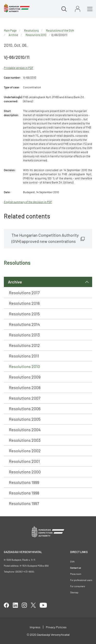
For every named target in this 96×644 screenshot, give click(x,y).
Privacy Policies (56, 627)
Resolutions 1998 (24, 493)
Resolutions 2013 (24, 335)
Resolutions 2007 (25, 398)
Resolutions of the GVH (60, 30)
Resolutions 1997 (24, 503)
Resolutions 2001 (24, 461)
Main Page (10, 30)
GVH (72, 562)
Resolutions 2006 (25, 408)
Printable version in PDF (19, 68)
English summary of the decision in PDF (28, 202)
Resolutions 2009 (25, 377)
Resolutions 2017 (24, 293)
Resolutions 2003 (25, 440)
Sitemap (74, 592)
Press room (76, 574)
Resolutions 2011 (24, 356)
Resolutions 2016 (24, 303)
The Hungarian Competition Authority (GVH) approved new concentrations (45, 238)
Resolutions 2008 (25, 387)
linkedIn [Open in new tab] (15, 605)
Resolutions (31, 30)
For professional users (81, 580)
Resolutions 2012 (24, 345)
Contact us (76, 568)
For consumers (78, 586)
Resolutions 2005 (25, 419)
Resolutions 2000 (25, 472)
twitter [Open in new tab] (33, 605)
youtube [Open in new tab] (43, 605)
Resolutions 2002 (25, 451)
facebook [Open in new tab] (6, 605)
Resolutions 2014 (24, 324)
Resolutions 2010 (24, 366)
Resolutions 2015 (24, 314)
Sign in (78, 9)
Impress (35, 627)
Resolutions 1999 (24, 482)
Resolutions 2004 (25, 430)
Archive (15, 282)
